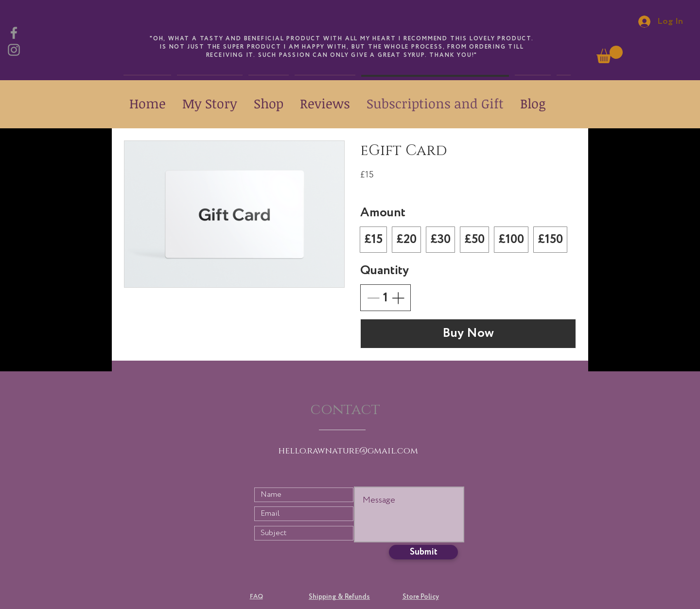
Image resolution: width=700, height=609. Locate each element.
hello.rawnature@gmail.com (348, 451)
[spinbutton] (385, 298)
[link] (610, 54)
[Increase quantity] (398, 298)
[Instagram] (14, 50)
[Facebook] (14, 33)
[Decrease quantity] (373, 298)
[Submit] (423, 552)
